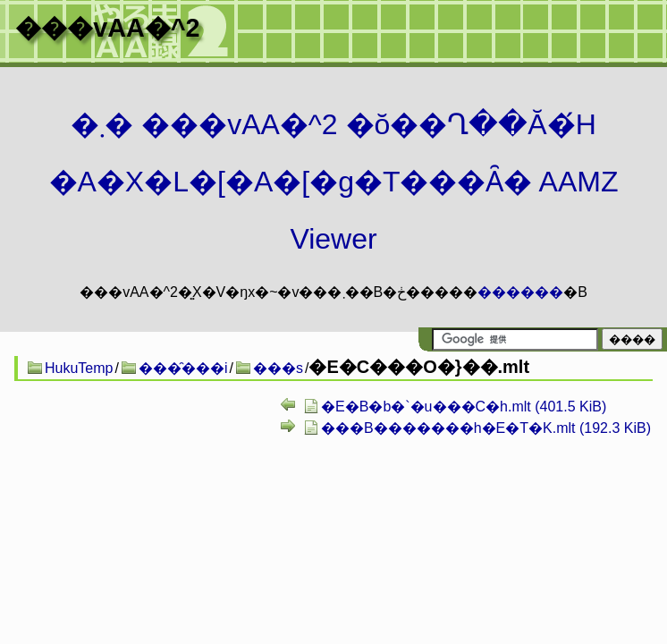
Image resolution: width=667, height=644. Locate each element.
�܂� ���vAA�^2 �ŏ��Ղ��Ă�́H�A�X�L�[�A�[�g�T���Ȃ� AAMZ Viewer (334, 182)
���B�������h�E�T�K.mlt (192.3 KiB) (486, 428)
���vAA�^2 (107, 28)
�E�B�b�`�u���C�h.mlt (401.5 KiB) (464, 407)
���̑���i (183, 368)
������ (520, 292)
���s (278, 368)
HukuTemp (79, 368)
